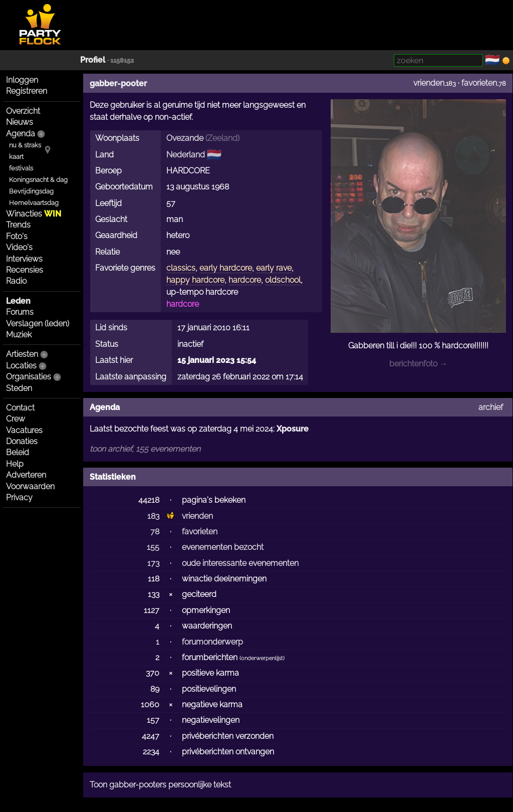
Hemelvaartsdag (34, 203)
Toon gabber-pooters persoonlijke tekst (160, 785)
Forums (20, 312)
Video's (19, 247)
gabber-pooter (118, 83)
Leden (18, 301)
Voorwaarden (30, 486)
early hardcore (226, 268)
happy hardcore (195, 280)
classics (181, 268)
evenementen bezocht (223, 547)
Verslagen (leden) (38, 324)
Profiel (93, 60)
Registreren (27, 91)
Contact (20, 408)
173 (153, 563)
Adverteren (26, 475)
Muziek (19, 335)
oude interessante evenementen (240, 563)
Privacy (19, 497)
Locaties (21, 366)
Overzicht (23, 111)
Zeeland (222, 138)
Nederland (186, 155)
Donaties (22, 441)
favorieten (479, 83)
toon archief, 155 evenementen (145, 449)
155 (153, 547)
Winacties (34, 214)
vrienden (429, 83)
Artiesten (22, 354)
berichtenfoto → (418, 364)
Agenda (21, 134)
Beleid (18, 452)
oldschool (283, 280)
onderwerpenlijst (262, 658)
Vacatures (24, 430)
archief (491, 407)
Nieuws (20, 122)
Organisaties (29, 377)
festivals (21, 168)
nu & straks (25, 145)
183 (153, 516)
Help (15, 464)
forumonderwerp (212, 642)
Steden (19, 388)
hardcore (245, 280)
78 (155, 532)
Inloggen (22, 80)
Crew (16, 419)
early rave (274, 268)
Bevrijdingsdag (31, 191)
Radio (16, 281)
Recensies (25, 270)
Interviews (24, 259)
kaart (16, 157)
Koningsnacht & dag (38, 180)
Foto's (17, 236)
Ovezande (185, 138)
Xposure (293, 429)
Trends (18, 225)
